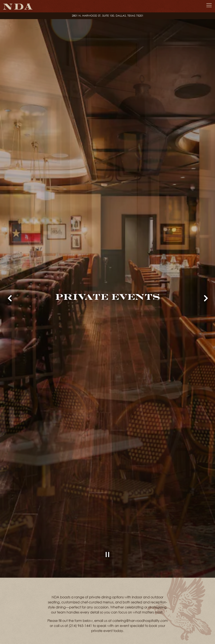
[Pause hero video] (107, 535)
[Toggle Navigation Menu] (209, 5)
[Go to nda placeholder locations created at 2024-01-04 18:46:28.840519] (107, 16)
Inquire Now (144, 634)
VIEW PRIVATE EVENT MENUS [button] (84, 634)
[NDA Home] (18, 6)
